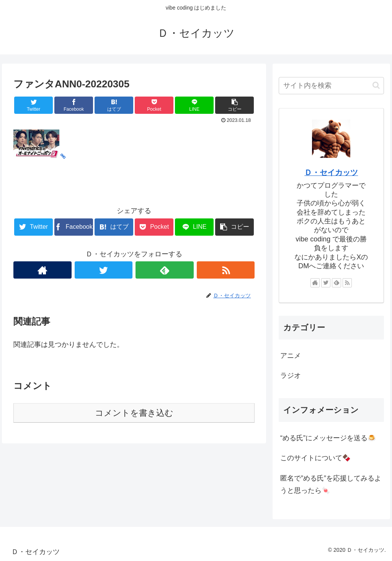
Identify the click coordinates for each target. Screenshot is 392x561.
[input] (331, 86)
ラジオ (291, 376)
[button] (376, 85)
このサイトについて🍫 (315, 458)
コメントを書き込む (134, 413)
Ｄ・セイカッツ (331, 172)
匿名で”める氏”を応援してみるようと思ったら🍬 (331, 484)
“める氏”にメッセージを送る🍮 (328, 438)
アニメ (291, 356)
